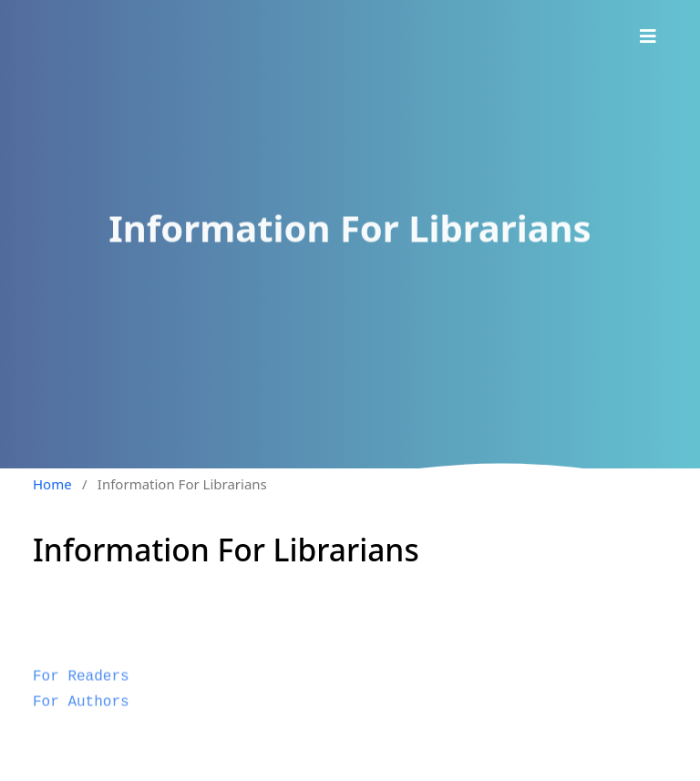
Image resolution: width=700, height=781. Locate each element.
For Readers (81, 689)
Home (52, 484)
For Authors (81, 714)
